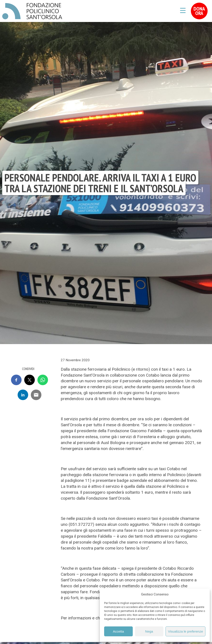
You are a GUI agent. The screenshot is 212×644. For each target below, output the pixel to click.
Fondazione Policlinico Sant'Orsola (32, 11)
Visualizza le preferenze (185, 631)
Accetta (118, 631)
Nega (149, 631)
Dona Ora (199, 11)
